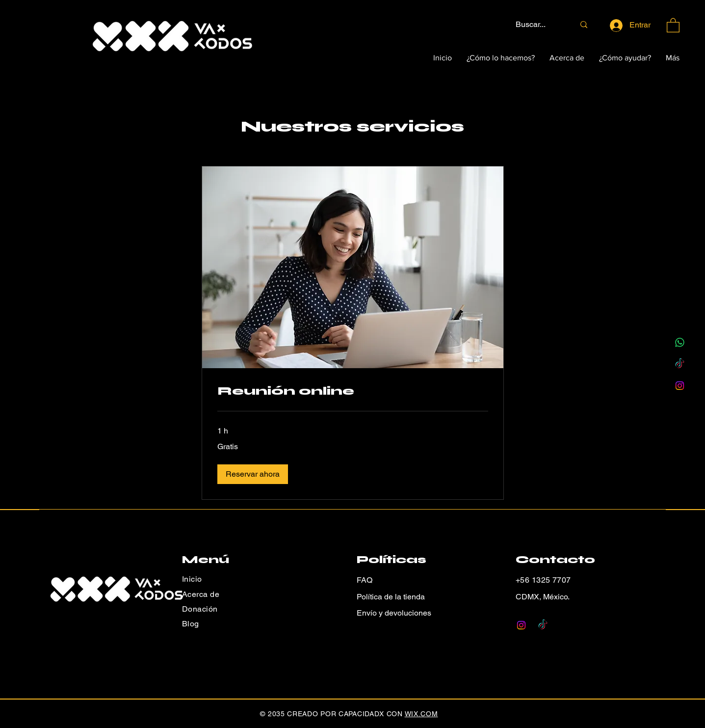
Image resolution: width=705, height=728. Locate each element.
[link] (353, 391)
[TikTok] (680, 364)
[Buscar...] (538, 25)
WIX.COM (421, 714)
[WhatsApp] (680, 342)
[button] (673, 25)
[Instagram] (680, 386)
